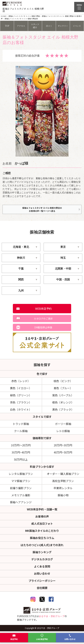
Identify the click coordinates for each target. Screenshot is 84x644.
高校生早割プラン (63, 481)
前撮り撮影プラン (21, 488)
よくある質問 (42, 566)
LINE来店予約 (42, 637)
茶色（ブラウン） (21, 402)
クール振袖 (21, 431)
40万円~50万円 (63, 452)
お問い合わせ (70, 637)
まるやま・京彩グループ (52, 616)
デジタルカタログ (42, 559)
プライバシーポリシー (42, 581)
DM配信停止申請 (43, 327)
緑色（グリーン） (21, 395)
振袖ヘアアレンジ (21, 502)
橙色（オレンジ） (63, 402)
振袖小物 (63, 495)
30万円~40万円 (21, 452)
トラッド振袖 (21, 424)
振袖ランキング (42, 552)
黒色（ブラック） (63, 409)
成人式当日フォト (42, 523)
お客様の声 (42, 516)
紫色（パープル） (63, 395)
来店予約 (14, 637)
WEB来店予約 (43, 308)
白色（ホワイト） (21, 409)
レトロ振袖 (63, 431)
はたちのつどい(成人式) (42, 545)
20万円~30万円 (63, 445)
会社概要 (42, 588)
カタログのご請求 (43, 319)
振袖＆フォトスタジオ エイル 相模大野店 (24, 16)
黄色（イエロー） (21, 388)
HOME (4, 16)
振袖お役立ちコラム (42, 538)
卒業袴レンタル (63, 488)
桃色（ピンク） (63, 381)
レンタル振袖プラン (21, 474)
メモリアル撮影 (21, 495)
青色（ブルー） (63, 388)
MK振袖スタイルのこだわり (42, 531)
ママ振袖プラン (21, 481)
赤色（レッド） (21, 381)
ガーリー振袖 (63, 424)
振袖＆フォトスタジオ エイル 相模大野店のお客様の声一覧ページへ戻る (42, 209)
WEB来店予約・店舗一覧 (42, 509)
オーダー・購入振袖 (63, 474)
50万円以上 (21, 459)
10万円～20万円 (21, 445)
